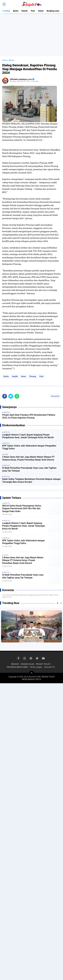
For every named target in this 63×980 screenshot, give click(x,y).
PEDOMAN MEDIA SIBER (17, 667)
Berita (16, 11)
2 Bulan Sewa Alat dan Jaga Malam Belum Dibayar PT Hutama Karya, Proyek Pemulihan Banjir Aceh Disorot (28, 458)
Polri (33, 11)
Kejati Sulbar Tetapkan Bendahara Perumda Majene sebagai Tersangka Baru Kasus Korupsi (31, 480)
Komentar (55, 396)
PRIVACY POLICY (43, 664)
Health (15, 376)
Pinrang (33, 376)
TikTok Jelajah (36, 667)
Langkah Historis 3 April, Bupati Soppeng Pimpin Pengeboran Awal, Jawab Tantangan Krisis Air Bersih (28, 436)
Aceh (6, 555)
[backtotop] (32, 673)
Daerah (25, 11)
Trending (6, 11)
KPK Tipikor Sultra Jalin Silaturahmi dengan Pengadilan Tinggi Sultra (29, 447)
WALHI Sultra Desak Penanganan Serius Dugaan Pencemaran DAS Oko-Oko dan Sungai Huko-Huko (22, 509)
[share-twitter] (11, 396)
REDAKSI (15, 664)
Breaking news (53, 11)
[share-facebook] (5, 396)
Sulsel (41, 11)
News (24, 376)
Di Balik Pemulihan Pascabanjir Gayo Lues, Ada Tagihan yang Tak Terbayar (29, 469)
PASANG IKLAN (27, 664)
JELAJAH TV (49, 667)
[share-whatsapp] (17, 396)
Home (5, 60)
